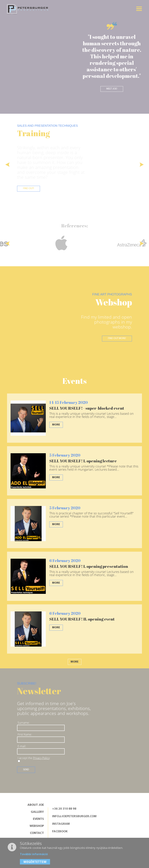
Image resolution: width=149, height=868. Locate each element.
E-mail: (22, 746)
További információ (34, 854)
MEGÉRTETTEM (35, 862)
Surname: (24, 723)
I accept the (34, 758)
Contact (37, 833)
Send (26, 770)
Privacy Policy (41, 758)
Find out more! (116, 339)
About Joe (36, 805)
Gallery (37, 812)
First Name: (25, 734)
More (56, 425)
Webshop (37, 826)
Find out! (29, 190)
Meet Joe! (112, 89)
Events (38, 819)
